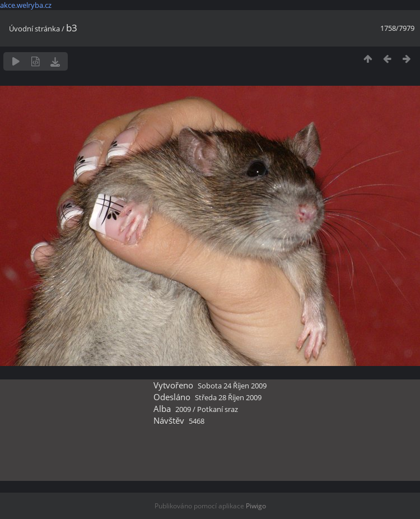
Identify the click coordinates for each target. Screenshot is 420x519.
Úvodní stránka (34, 29)
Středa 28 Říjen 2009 (228, 397)
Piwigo (256, 506)
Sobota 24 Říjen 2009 (232, 386)
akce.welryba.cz (26, 5)
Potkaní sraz (218, 409)
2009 (183, 409)
